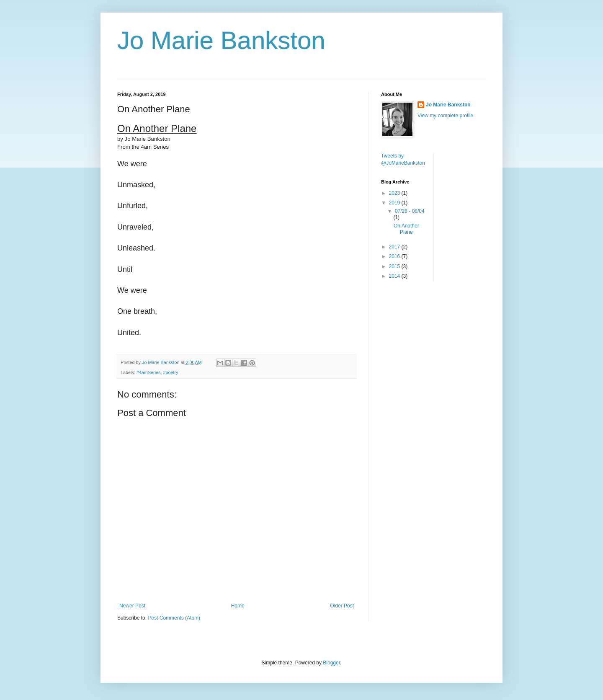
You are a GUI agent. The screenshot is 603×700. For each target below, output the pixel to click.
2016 (395, 256)
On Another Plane (406, 229)
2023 (395, 193)
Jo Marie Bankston (221, 40)
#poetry (170, 372)
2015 (395, 266)
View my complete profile (445, 116)
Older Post (342, 606)
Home (238, 606)
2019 (395, 203)
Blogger (331, 663)
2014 (395, 276)
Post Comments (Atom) (174, 618)
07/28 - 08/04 (410, 211)
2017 (395, 247)
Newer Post (132, 606)
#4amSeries (149, 372)
